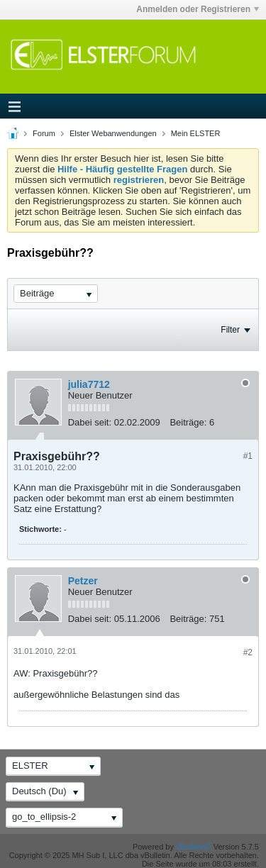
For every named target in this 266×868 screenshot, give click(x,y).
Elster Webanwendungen (113, 133)
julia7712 (89, 384)
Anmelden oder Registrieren (198, 9)
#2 (248, 652)
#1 (248, 456)
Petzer (83, 581)
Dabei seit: (90, 422)
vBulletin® (194, 847)
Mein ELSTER (196, 133)
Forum (44, 133)
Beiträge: (188, 422)
